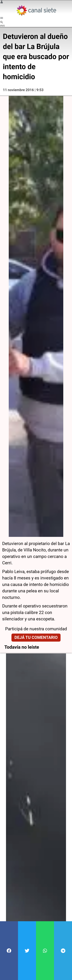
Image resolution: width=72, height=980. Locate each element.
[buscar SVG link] (2, 23)
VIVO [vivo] (2, 26)
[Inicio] (36, 10)
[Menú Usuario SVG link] (2, 2)
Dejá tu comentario (36, 619)
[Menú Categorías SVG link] (2, 18)
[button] (9, 951)
